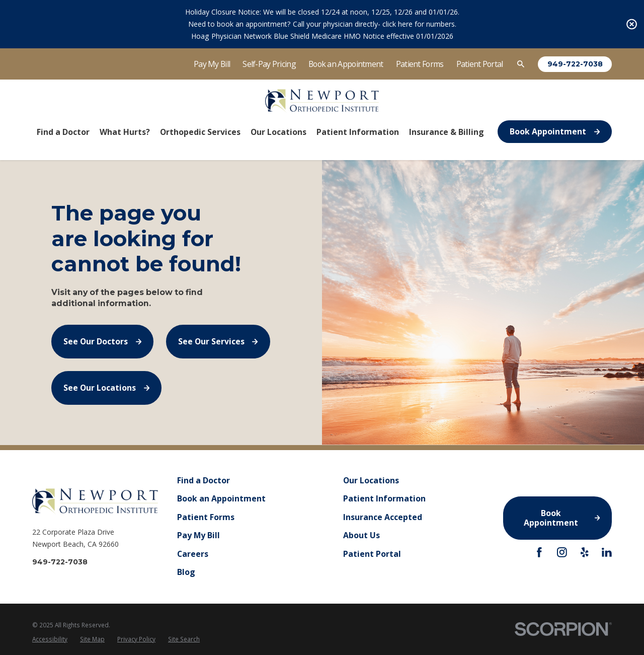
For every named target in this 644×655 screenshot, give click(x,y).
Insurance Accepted (383, 517)
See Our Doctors (102, 341)
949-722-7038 (575, 64)
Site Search (184, 639)
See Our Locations (106, 388)
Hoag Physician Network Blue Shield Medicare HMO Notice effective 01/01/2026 (322, 36)
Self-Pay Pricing (269, 64)
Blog (186, 572)
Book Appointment (555, 131)
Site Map (92, 639)
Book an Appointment (346, 64)
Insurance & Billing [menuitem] (447, 132)
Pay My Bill (212, 64)
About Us (361, 536)
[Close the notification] (632, 24)
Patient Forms (420, 64)
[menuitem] (50, 639)
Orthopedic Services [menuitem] (200, 132)
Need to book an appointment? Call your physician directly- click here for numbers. (322, 24)
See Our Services (218, 341)
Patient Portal (480, 64)
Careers (193, 554)
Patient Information (384, 499)
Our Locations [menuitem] (278, 132)
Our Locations (371, 480)
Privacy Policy (136, 639)
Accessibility (50, 639)
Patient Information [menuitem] (358, 132)
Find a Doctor (204, 480)
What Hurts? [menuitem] (125, 132)
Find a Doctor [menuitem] (63, 132)
